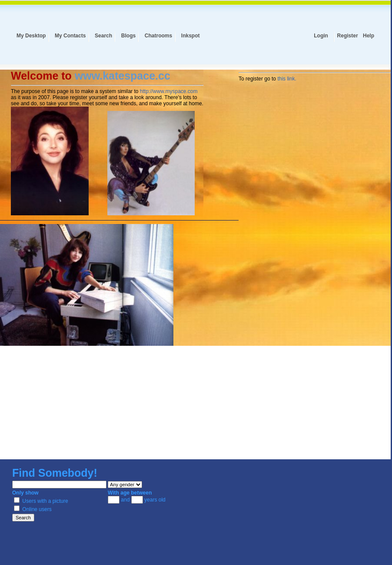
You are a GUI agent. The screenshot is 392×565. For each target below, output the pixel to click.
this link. (287, 79)
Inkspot (191, 36)
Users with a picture (41, 501)
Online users (33, 509)
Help (369, 36)
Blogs (128, 36)
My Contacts (70, 36)
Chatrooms (158, 36)
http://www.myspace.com (169, 91)
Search (103, 36)
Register (348, 36)
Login (321, 36)
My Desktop (31, 36)
